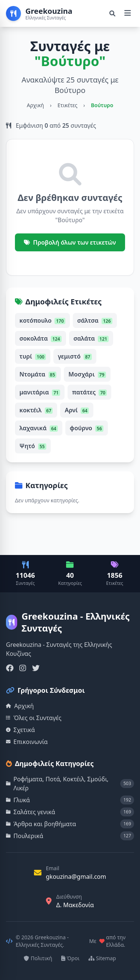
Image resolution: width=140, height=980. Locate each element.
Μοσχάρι (87, 374)
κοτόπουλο (42, 320)
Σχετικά (21, 730)
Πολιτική (38, 958)
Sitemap (102, 958)
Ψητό (33, 446)
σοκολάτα (41, 338)
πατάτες (89, 392)
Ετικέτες (67, 105)
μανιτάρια (40, 392)
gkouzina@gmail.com (76, 877)
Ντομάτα (38, 374)
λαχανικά (39, 428)
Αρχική (35, 105)
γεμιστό (75, 356)
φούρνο (87, 428)
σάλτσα (95, 320)
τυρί (33, 356)
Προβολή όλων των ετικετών (70, 242)
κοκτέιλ (36, 410)
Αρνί (77, 410)
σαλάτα (91, 338)
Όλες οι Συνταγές (34, 718)
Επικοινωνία (27, 742)
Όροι (70, 958)
